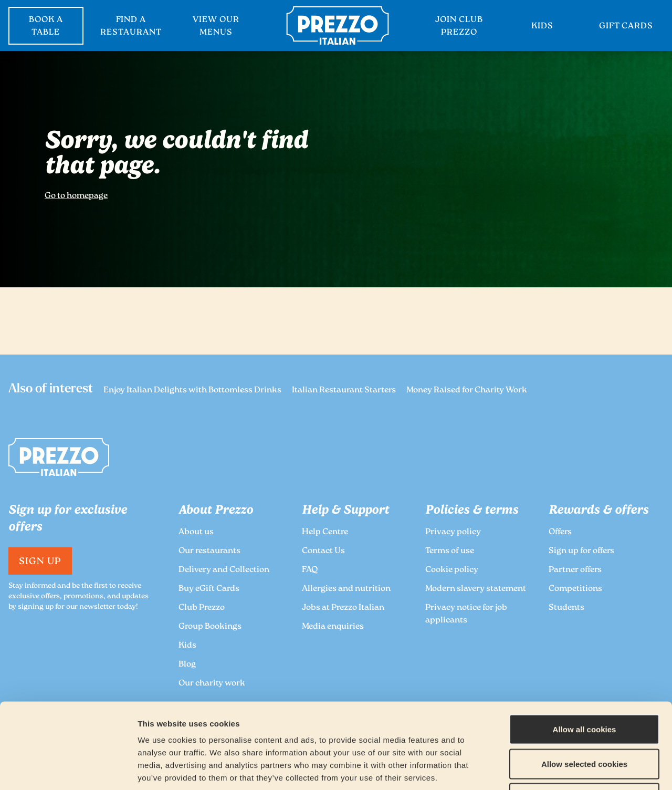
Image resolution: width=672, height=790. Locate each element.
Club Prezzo (202, 608)
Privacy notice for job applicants (466, 614)
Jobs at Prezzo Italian (343, 608)
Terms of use (450, 551)
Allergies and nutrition (346, 589)
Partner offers (575, 570)
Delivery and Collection (224, 570)
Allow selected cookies (584, 687)
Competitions (575, 589)
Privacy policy (453, 532)
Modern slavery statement (476, 589)
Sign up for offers (581, 551)
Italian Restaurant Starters (344, 391)
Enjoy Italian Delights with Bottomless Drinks (192, 391)
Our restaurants (209, 551)
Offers (560, 532)
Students (566, 608)
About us (196, 532)
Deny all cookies (584, 721)
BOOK (46, 27)
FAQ (310, 570)
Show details (552, 769)
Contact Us (323, 551)
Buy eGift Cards (209, 589)
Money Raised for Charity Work (467, 391)
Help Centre (325, 532)
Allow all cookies (585, 652)
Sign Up (40, 562)
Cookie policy (452, 570)
